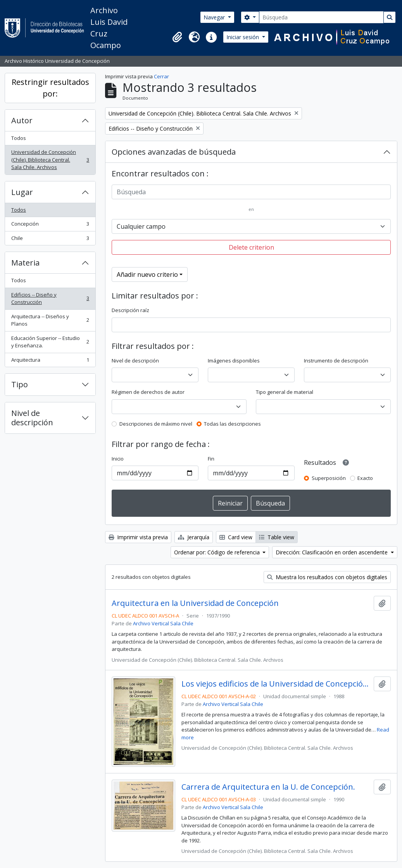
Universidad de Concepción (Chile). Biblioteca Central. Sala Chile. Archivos (50, 160)
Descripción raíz (130, 310)
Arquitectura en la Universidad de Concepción (195, 603)
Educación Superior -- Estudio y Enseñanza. (50, 342)
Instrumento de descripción (336, 361)
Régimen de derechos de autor (148, 392)
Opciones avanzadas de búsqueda (174, 152)
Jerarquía (194, 537)
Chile (50, 240)
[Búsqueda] (321, 17)
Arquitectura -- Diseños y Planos (50, 320)
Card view (236, 537)
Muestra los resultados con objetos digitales (327, 577)
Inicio (118, 459)
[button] (177, 37)
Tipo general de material (285, 392)
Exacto (365, 478)
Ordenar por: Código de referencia (218, 552)
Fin (211, 459)
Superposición (329, 478)
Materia (25, 263)
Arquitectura (50, 362)
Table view (277, 537)
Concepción (50, 225)
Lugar (22, 192)
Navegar (215, 17)
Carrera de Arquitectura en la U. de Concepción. (268, 787)
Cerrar (161, 76)
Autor (22, 120)
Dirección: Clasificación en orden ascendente (332, 552)
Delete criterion (251, 247)
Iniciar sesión (243, 37)
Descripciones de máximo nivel (156, 424)
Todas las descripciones (232, 424)
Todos (19, 138)
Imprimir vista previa (138, 537)
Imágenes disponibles (234, 361)
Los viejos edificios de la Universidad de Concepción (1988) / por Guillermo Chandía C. (276, 684)
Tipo (20, 384)
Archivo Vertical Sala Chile (163, 623)
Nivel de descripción (32, 418)
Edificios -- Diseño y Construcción (50, 299)
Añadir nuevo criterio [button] (147, 274)
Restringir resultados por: (50, 88)
